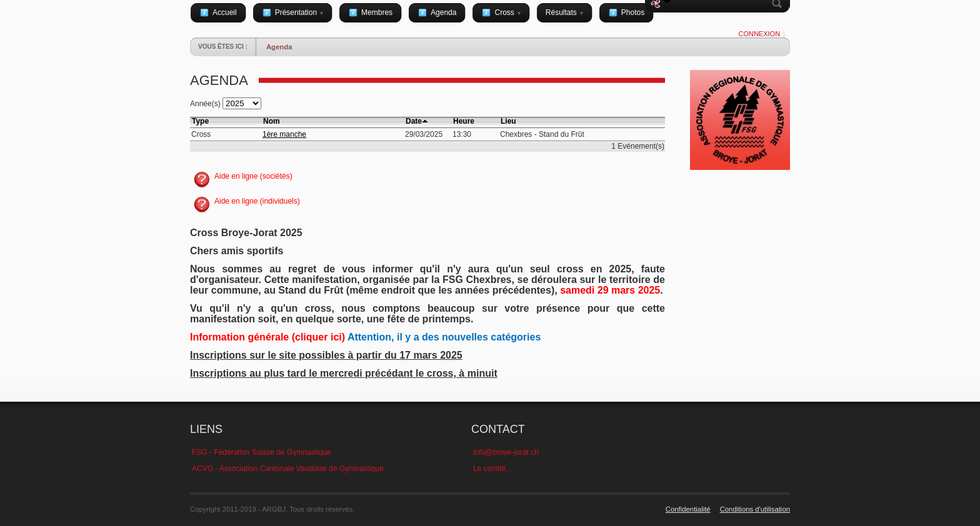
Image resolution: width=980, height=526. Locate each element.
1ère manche (284, 134)
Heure (464, 121)
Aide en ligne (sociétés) (253, 176)
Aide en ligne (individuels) (257, 201)
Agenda (279, 47)
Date (414, 121)
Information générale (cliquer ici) (267, 337)
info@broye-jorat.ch (506, 452)
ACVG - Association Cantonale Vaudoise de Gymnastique (288, 469)
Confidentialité (688, 509)
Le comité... (492, 469)
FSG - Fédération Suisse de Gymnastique (262, 452)
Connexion (759, 34)
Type (200, 121)
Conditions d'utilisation (755, 509)
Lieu (508, 121)
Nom (272, 121)
